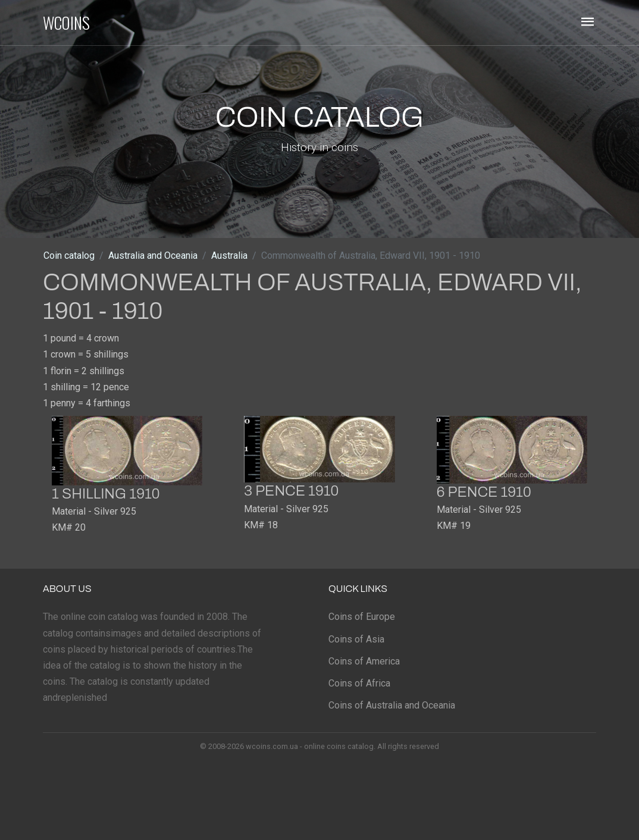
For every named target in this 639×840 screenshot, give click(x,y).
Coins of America (364, 661)
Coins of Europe (362, 617)
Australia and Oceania (153, 256)
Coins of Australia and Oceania (392, 705)
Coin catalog (69, 256)
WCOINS (66, 23)
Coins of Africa (359, 683)
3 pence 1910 (291, 491)
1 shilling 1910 (106, 494)
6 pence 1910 (484, 492)
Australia (229, 256)
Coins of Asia (356, 639)
